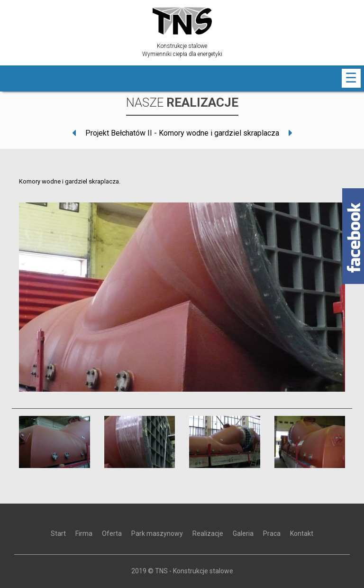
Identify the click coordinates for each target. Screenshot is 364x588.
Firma (84, 533)
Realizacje (208, 533)
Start (58, 533)
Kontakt (302, 533)
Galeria (243, 533)
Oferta (112, 533)
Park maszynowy (157, 533)
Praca (272, 533)
